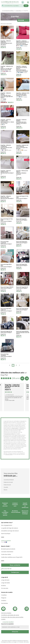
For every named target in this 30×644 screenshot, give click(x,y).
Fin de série (5, 588)
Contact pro (15, 572)
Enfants (4, 586)
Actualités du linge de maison (10, 531)
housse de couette (9, 434)
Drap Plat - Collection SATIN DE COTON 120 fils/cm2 (12, 386)
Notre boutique (6, 534)
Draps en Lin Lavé (8, 482)
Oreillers (4, 601)
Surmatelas (5, 603)
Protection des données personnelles (12, 617)
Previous (22, 378)
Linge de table (5, 583)
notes (26, 642)
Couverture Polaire (9, 480)
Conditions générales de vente (10, 615)
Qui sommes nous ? (7, 523)
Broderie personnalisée (8, 549)
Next (27, 378)
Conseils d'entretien (7, 552)
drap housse (15, 428)
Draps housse (7, 485)
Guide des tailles (6, 554)
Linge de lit (5, 577)
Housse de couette (7, 592)
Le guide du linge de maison (10, 528)
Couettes (4, 595)
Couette (6, 487)
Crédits (3, 619)
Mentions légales (6, 613)
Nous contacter (15, 565)
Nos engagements (7, 525)
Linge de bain (5, 580)
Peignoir (4, 598)
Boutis (5, 490)
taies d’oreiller (9, 454)
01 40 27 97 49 (6, 569)
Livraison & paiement (15, 542)
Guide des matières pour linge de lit (12, 557)
